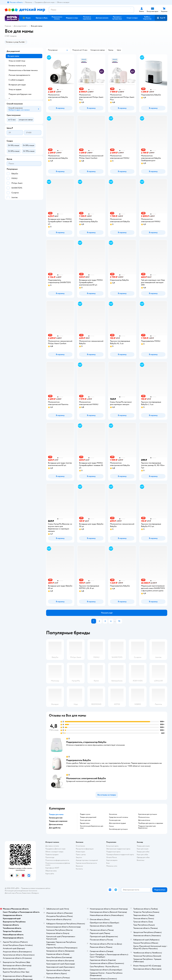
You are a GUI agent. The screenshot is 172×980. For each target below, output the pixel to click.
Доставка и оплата (52, 846)
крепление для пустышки (148, 814)
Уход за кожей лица (17, 61)
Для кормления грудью (117, 823)
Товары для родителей (88, 817)
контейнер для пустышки (118, 829)
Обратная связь (51, 871)
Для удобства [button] (55, 828)
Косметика (113, 814)
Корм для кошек (143, 849)
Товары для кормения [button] (58, 821)
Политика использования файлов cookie (58, 864)
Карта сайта (50, 874)
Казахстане (26, 893)
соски (111, 826)
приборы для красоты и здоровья (151, 823)
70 (119, 621)
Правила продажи (52, 855)
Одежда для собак (143, 857)
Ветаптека (140, 860)
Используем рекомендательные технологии (21, 891)
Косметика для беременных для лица (92, 827)
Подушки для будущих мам (20, 94)
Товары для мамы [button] (56, 814)
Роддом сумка (85, 814)
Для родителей (20, 26)
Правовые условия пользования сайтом (36, 888)
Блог (108, 863)
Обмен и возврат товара (54, 852)
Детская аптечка (144, 820)
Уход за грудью (15, 89)
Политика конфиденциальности (57, 860)
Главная (8, 26)
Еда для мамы (85, 823)
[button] (161, 18)
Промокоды (50, 857)
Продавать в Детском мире (55, 849)
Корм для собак (142, 855)
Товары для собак (143, 852)
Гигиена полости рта (17, 66)
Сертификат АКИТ (52, 868)
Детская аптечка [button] (56, 824)
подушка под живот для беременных (147, 827)
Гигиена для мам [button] (56, 818)
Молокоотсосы (144, 817)
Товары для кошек (143, 846)
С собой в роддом (16, 80)
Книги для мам (85, 820)
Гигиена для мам (115, 820)
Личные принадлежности (19, 75)
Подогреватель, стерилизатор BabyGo (86, 742)
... (115, 621)
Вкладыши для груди (17, 85)
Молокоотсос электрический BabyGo (86, 778)
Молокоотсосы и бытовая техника (23, 70)
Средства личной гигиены (119, 817)
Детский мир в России (13, 893)
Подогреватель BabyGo (78, 760)
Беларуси (35, 893)
